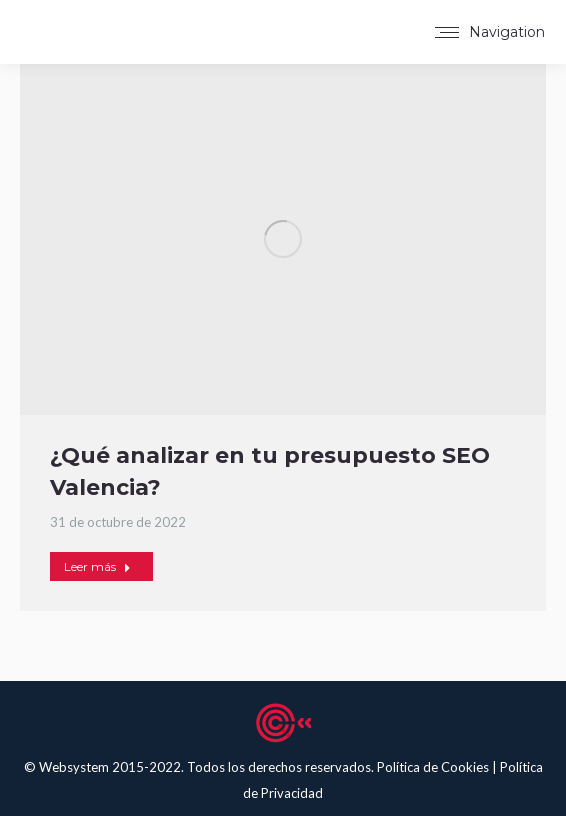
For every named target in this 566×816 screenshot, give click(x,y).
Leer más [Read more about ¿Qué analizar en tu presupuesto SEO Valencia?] (97, 566)
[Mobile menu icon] (490, 32)
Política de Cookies (434, 767)
